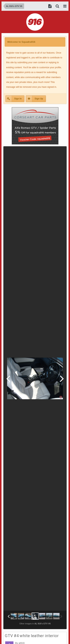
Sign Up (39, 99)
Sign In (18, 99)
